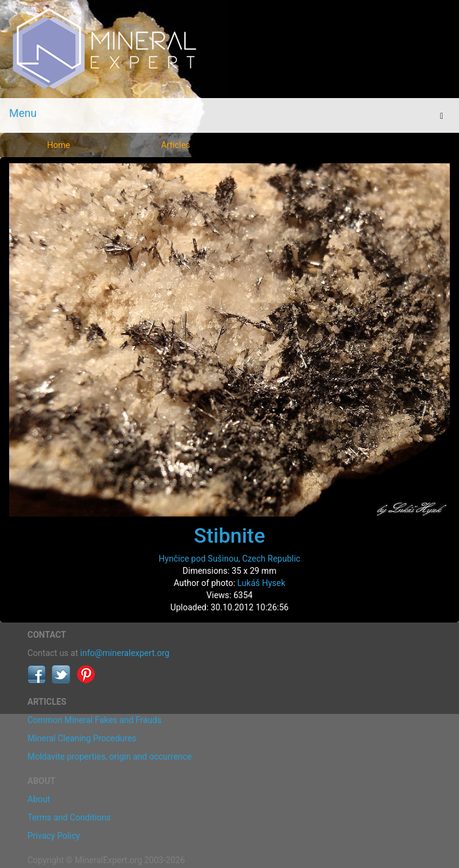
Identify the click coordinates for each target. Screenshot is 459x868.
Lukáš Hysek (261, 583)
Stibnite (229, 535)
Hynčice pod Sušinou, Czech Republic (229, 559)
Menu (23, 113)
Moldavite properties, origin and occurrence (109, 757)
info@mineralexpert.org (125, 653)
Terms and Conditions (69, 817)
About (39, 799)
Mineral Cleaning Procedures (82, 738)
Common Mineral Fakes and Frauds (94, 720)
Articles (176, 145)
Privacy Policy (54, 836)
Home (59, 145)
